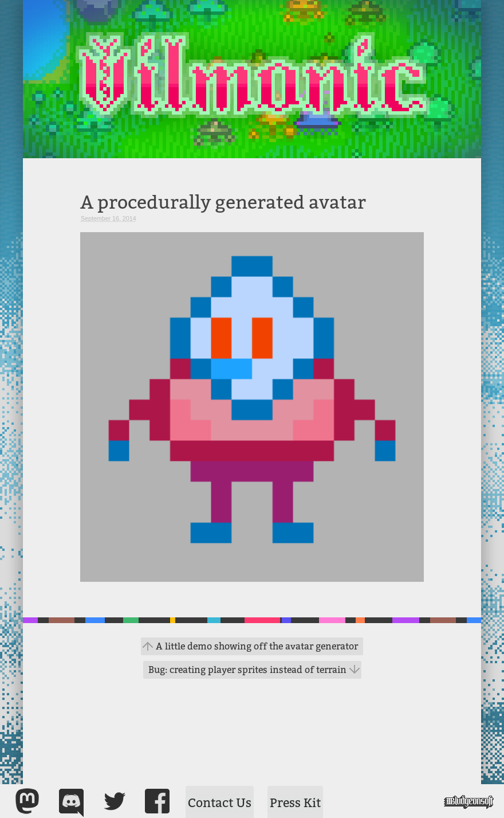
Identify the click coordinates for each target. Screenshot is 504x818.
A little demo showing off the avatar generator (257, 646)
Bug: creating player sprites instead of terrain (247, 670)
